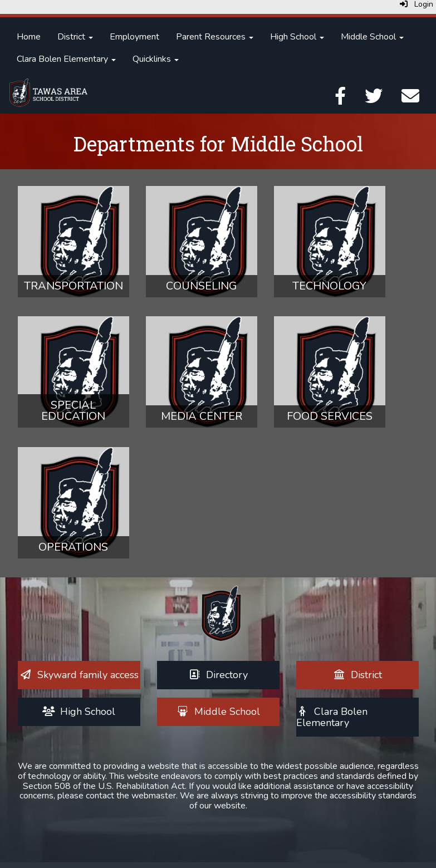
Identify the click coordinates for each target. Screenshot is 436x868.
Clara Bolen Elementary (66, 59)
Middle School (372, 37)
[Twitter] (374, 100)
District (75, 37)
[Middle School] (218, 712)
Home (29, 37)
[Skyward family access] (79, 675)
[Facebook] (340, 100)
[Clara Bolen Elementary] (332, 717)
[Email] (410, 100)
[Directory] (218, 675)
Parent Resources (215, 37)
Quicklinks (156, 59)
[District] (357, 675)
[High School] (79, 712)
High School (297, 37)
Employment (134, 37)
